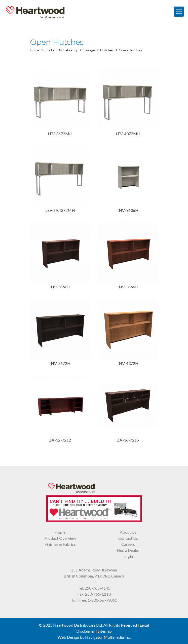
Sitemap (105, 631)
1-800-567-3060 (102, 600)
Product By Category (61, 50)
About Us (128, 532)
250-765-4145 (97, 588)
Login (128, 556)
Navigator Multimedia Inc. (108, 637)
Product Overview (60, 538)
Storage (89, 50)
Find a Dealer (128, 550)
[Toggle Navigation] (179, 12)
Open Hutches (130, 50)
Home (35, 50)
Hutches (107, 50)
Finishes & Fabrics (60, 544)
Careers (128, 544)
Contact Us (128, 538)
